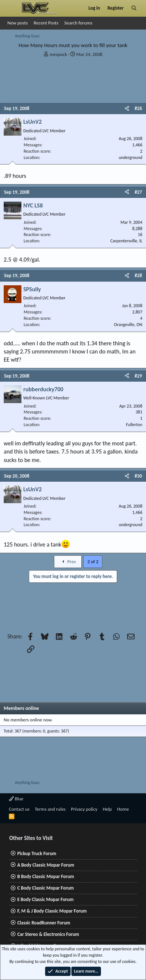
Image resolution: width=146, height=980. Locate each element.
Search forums (78, 23)
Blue (16, 799)
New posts (18, 23)
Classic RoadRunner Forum (44, 923)
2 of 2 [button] (93, 562)
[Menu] (12, 8)
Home (123, 809)
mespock (58, 54)
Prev (68, 562)
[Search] (134, 8)
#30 (138, 476)
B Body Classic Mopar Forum (46, 876)
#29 (138, 376)
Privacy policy (84, 809)
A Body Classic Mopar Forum (46, 865)
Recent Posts (46, 23)
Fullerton (134, 425)
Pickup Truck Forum (37, 853)
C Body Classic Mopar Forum (46, 888)
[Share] (127, 109)
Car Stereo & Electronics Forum (48, 934)
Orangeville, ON (128, 325)
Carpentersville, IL (126, 241)
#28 (138, 275)
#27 (138, 192)
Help (107, 809)
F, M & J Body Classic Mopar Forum (52, 911)
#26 (138, 108)
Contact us (19, 809)
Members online (21, 708)
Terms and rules (50, 809)
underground (130, 157)
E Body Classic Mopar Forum (45, 899)
